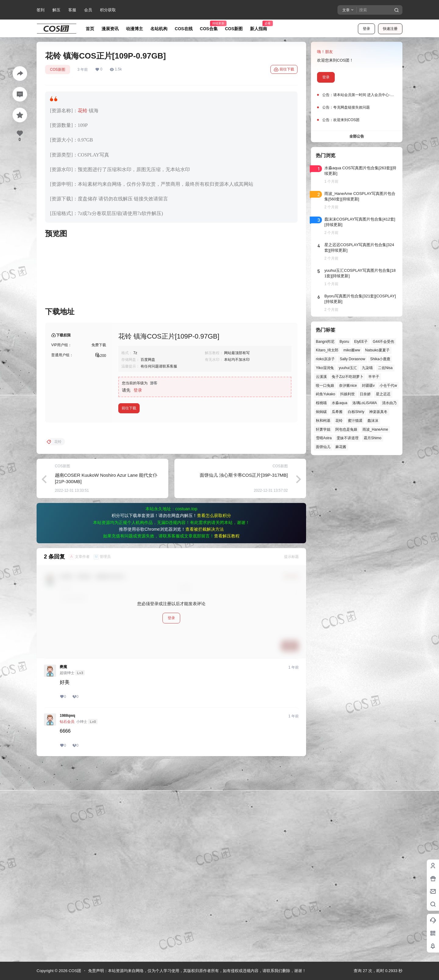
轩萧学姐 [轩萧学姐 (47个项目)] (323, 429)
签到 (41, 10)
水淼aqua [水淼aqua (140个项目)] (339, 403)
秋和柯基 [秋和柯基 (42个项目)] (323, 421)
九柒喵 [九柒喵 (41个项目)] (367, 368)
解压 (56, 10)
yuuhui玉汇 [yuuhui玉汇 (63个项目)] (348, 368)
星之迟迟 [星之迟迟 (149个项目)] (383, 394)
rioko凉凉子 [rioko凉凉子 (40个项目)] (325, 359)
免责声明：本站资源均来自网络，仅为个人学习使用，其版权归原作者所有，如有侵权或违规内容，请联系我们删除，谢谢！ (197, 971)
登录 (366, 29)
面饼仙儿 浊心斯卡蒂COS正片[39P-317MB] (244, 671)
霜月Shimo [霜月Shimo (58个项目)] (373, 438)
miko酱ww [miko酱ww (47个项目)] (352, 350)
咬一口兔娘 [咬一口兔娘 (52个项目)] (325, 386)
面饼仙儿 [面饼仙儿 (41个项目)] (323, 447)
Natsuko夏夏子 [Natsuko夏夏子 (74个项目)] (377, 350)
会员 (88, 10)
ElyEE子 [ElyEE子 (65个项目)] (361, 342)
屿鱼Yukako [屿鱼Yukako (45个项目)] (325, 394)
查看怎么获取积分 (214, 712)
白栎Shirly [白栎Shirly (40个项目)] (356, 412)
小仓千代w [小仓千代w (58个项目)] (388, 386)
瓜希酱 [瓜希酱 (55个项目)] (337, 412)
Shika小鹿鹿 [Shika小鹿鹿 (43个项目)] (380, 359)
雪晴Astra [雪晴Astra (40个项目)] (324, 438)
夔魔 (63, 863)
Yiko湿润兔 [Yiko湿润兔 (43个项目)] (325, 368)
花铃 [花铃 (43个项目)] (339, 421)
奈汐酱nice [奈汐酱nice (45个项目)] (348, 386)
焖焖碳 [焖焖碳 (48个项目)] (321, 412)
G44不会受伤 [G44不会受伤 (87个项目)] (384, 342)
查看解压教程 (227, 732)
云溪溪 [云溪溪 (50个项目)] (321, 377)
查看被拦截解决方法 (205, 726)
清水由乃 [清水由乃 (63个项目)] (389, 403)
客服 (72, 10)
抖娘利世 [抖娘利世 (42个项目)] (348, 394)
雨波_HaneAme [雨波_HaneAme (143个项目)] (375, 429)
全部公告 (357, 136)
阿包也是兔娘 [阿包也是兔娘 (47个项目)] (346, 429)
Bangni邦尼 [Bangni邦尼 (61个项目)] (325, 342)
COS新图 (58, 70)
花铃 (83, 111)
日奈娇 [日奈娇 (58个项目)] (365, 394)
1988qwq (68, 912)
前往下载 (284, 70)
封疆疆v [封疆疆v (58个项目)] (368, 386)
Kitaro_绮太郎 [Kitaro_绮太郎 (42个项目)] (327, 350)
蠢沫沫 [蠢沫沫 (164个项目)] (373, 421)
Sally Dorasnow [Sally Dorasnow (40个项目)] (352, 359)
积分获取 (108, 10)
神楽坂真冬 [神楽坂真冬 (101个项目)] (378, 412)
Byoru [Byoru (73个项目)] (344, 342)
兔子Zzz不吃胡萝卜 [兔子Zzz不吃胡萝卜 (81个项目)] (347, 377)
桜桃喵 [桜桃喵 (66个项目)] (321, 403)
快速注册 (390, 29)
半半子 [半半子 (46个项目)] (374, 377)
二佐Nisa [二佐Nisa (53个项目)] (385, 368)
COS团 (74, 971)
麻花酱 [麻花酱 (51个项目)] (341, 447)
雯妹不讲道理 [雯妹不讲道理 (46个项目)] (348, 438)
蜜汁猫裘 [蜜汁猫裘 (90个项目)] (355, 421)
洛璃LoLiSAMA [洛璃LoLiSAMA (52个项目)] (365, 403)
